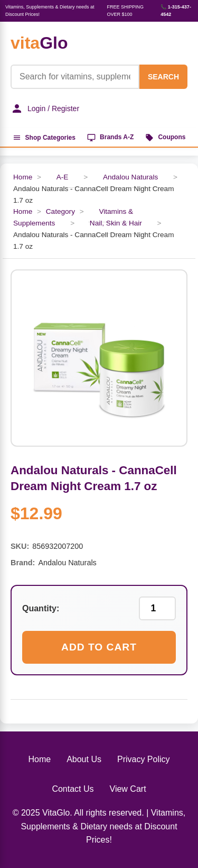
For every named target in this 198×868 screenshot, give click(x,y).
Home (23, 177)
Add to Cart (99, 647)
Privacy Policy (144, 759)
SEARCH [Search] (163, 77)
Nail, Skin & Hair (116, 223)
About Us (84, 759)
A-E (63, 177)
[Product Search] (75, 77)
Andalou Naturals (130, 177)
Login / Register (45, 108)
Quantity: (41, 608)
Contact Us (73, 789)
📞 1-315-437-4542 (176, 11)
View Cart (128, 789)
